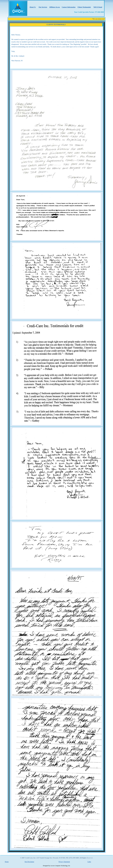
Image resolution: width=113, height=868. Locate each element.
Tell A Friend (98, 7)
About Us (33, 7)
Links (89, 862)
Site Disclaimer (29, 862)
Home (7, 862)
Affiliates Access (55, 7)
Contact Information (69, 7)
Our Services (43, 7)
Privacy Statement (64, 862)
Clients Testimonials (84, 7)
